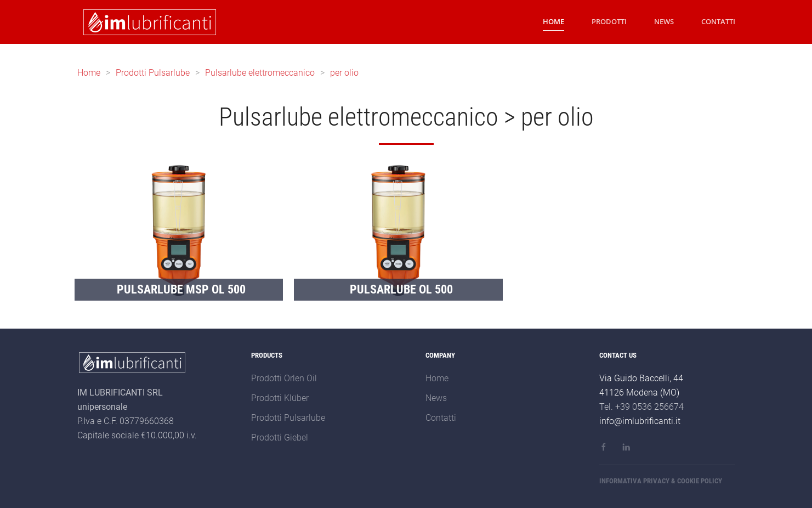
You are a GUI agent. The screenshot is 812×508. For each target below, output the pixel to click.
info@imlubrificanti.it (640, 421)
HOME (553, 21)
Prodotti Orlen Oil (284, 378)
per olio (344, 73)
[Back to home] (148, 22)
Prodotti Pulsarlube (153, 73)
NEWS (664, 21)
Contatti (441, 418)
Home (89, 73)
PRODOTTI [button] (609, 21)
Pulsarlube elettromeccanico (260, 73)
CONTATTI (718, 21)
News (436, 398)
